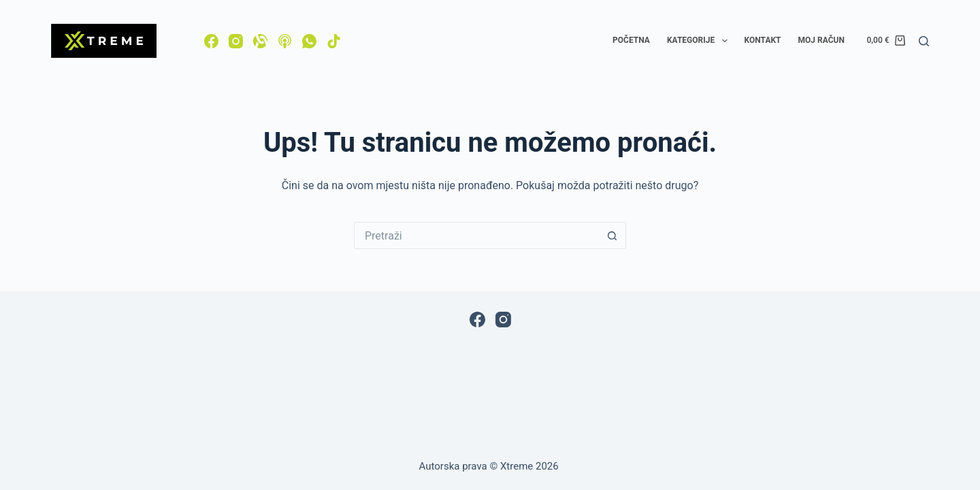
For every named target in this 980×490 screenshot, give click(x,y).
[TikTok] (334, 41)
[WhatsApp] (309, 41)
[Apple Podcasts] (285, 41)
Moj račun (821, 40)
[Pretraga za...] (476, 235)
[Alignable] (260, 41)
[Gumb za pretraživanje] (612, 235)
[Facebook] (211, 41)
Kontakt (763, 40)
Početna (631, 40)
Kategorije (700, 41)
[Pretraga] (924, 41)
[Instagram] (236, 41)
